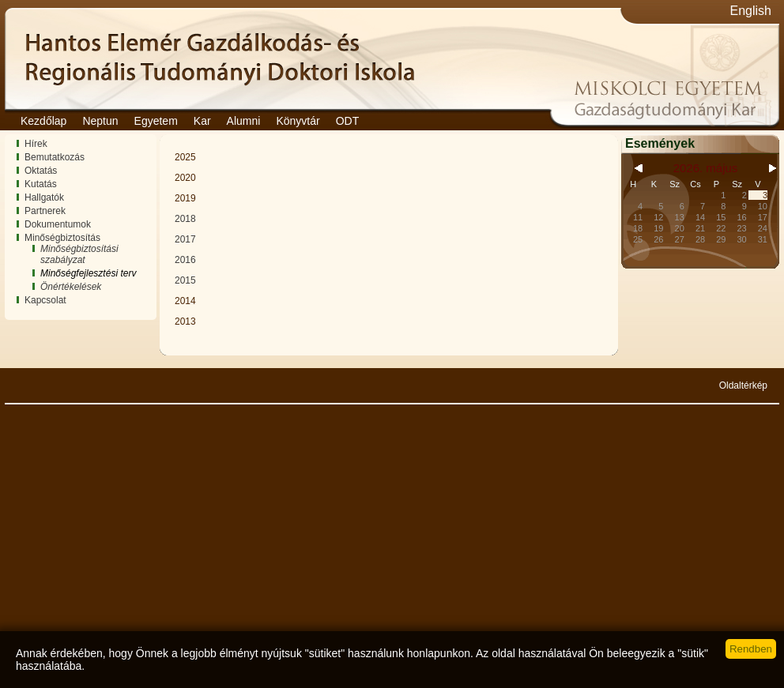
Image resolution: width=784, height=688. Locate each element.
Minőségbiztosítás (62, 238)
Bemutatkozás (55, 157)
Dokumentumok (58, 224)
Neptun (100, 121)
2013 (185, 321)
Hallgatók (44, 197)
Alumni (244, 121)
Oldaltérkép (743, 385)
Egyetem (156, 121)
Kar (202, 121)
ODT (348, 121)
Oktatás (41, 171)
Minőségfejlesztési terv (88, 273)
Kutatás (41, 184)
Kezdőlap (43, 121)
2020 (185, 178)
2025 (185, 157)
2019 (185, 198)
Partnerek (45, 211)
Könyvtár (298, 121)
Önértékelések (71, 287)
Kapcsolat (45, 300)
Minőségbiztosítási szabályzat (79, 254)
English (751, 11)
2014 (185, 301)
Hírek (36, 144)
